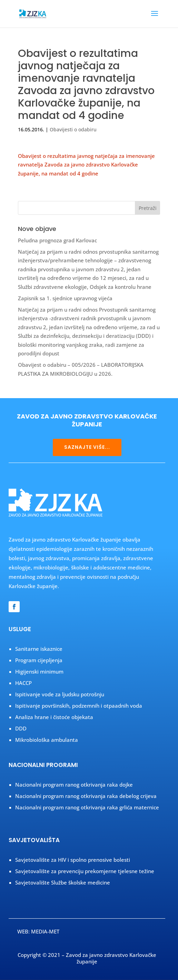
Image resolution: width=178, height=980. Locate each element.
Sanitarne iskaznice (39, 649)
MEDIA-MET (45, 931)
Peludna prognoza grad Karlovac (57, 240)
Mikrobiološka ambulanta (47, 740)
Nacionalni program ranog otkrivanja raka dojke (74, 785)
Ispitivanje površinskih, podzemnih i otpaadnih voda (79, 706)
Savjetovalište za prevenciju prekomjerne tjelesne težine (85, 871)
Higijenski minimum (39, 671)
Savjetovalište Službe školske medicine (63, 882)
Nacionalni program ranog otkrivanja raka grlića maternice (87, 807)
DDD (21, 728)
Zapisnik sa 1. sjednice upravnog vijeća (65, 298)
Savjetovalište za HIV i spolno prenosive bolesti (73, 860)
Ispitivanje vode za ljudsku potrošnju (60, 694)
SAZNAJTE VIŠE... (87, 447)
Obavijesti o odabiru (73, 129)
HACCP (23, 683)
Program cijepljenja (39, 660)
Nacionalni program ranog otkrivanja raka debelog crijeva (86, 796)
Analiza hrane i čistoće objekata (54, 717)
